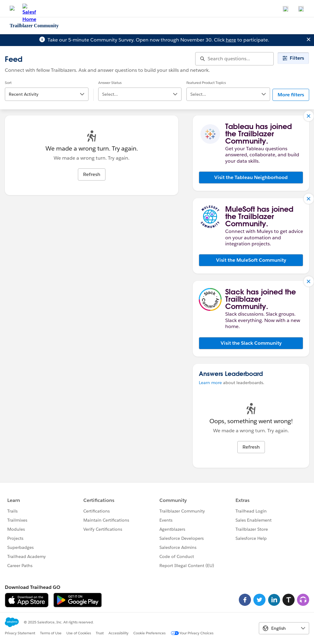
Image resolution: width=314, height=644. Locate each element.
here (231, 40)
